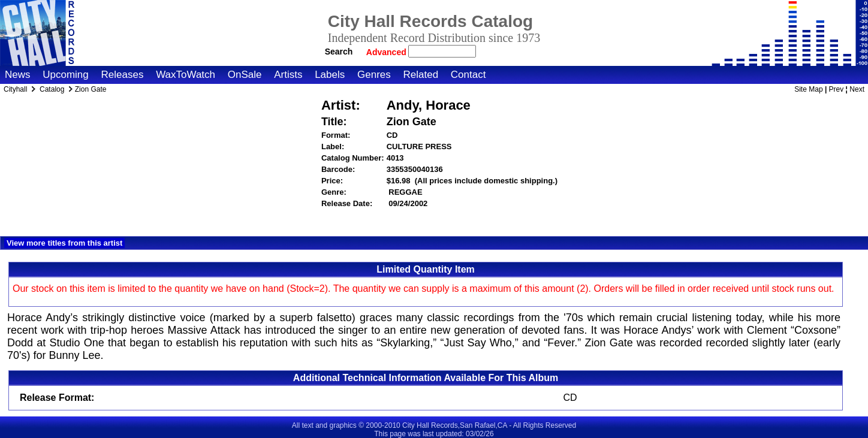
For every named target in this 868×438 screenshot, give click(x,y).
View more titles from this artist (64, 243)
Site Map (808, 89)
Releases (123, 75)
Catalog (52, 89)
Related (421, 75)
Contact (468, 75)
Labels (330, 75)
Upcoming (66, 75)
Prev (837, 89)
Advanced (388, 52)
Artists (288, 75)
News (18, 75)
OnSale (245, 75)
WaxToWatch (186, 75)
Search (339, 52)
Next (857, 89)
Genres (374, 75)
